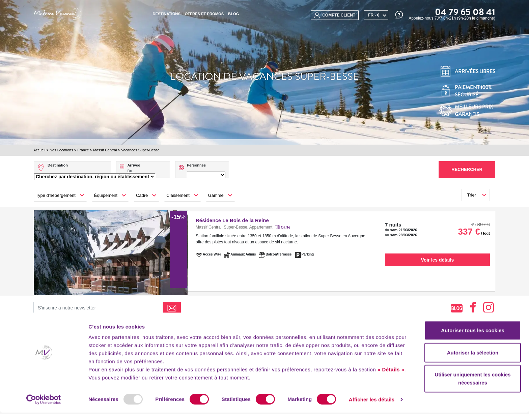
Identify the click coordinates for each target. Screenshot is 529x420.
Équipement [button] (106, 195)
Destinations (166, 14)
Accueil (39, 150)
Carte (285, 227)
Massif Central (105, 150)
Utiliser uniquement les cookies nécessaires (472, 386)
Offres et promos (204, 14)
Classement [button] (178, 195)
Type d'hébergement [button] (56, 195)
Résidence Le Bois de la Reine (232, 220)
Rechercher (467, 169)
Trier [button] (472, 195)
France (83, 150)
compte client (335, 15)
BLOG (233, 14)
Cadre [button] (142, 195)
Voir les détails (438, 260)
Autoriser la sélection (473, 360)
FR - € (374, 15)
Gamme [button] (216, 195)
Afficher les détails (372, 407)
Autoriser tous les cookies (473, 338)
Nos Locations (61, 150)
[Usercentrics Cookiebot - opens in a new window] (44, 407)
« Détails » (391, 377)
